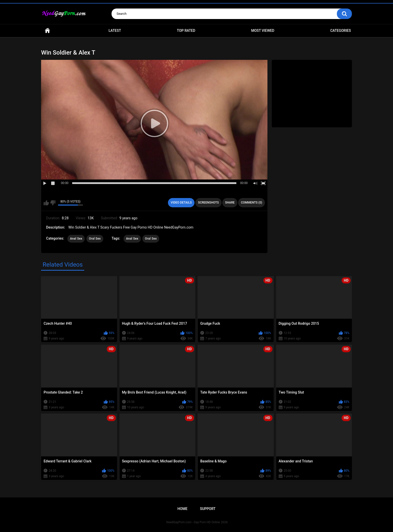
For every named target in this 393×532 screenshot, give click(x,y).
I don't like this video (53, 203)
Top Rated (186, 31)
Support (208, 509)
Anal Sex (76, 239)
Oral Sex (95, 239)
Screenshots (208, 203)
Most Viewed (263, 31)
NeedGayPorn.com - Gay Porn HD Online (193, 522)
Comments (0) (252, 203)
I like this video (46, 203)
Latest (115, 31)
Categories (341, 31)
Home (47, 31)
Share (230, 203)
